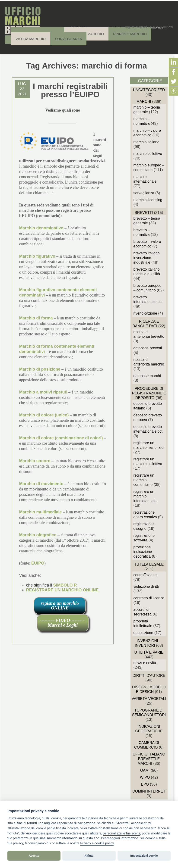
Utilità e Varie (149, 652)
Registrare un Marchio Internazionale (145, 496)
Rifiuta (89, 856)
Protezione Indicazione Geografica (143, 552)
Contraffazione (145, 575)
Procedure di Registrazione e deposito (149, 393)
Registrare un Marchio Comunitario (144, 480)
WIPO (145, 777)
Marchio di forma (36, 318)
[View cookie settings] (122, 834)
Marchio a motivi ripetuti (43, 392)
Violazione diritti (146, 586)
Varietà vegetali (149, 699)
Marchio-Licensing (148, 200)
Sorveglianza (68, 39)
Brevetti (144, 213)
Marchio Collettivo (148, 154)
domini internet (149, 791)
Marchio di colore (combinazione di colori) (61, 438)
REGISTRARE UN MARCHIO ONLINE (62, 590)
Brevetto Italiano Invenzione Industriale (147, 258)
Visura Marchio (31, 39)
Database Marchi (147, 376)
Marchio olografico (38, 535)
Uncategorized (149, 90)
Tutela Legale (149, 564)
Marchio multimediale (41, 512)
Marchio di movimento (41, 484)
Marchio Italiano (146, 142)
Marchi (144, 101)
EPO (145, 784)
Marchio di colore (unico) (44, 415)
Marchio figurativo (37, 256)
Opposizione (143, 633)
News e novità (145, 663)
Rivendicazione (145, 313)
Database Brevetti (148, 348)
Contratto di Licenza (149, 598)
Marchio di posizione (40, 369)
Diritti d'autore (149, 676)
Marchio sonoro (35, 461)
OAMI (145, 770)
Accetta (34, 856)
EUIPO (38, 563)
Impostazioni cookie (144, 856)
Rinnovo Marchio (130, 34)
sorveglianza (144, 193)
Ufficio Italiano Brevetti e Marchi (149, 759)
